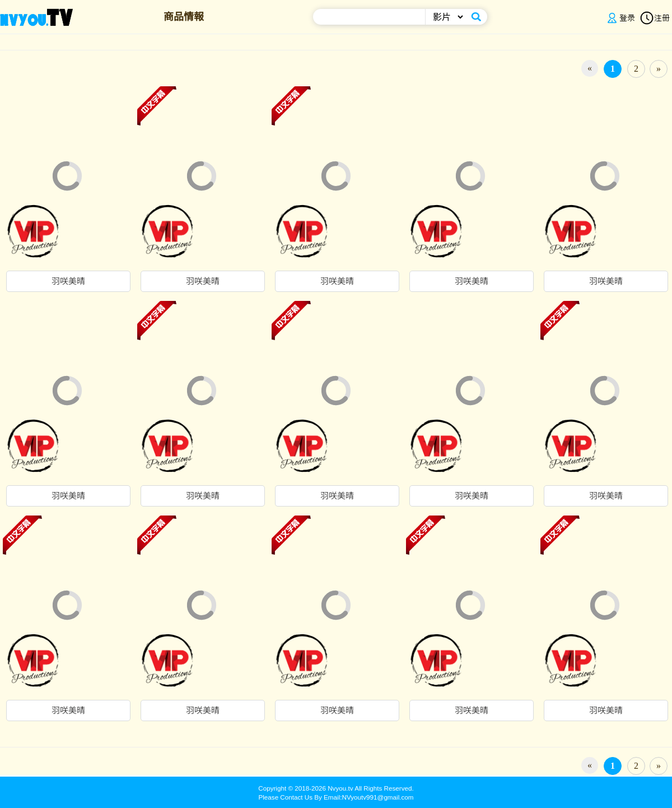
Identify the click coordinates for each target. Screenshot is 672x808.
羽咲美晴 (68, 281)
